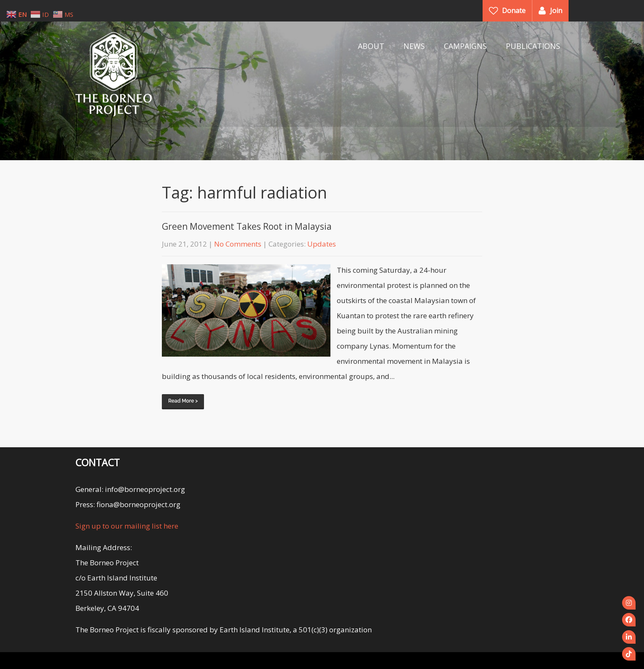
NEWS (414, 46)
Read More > (183, 401)
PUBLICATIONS (533, 46)
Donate (514, 11)
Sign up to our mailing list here (127, 526)
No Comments (238, 244)
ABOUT (371, 46)
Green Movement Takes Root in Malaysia (247, 226)
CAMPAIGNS (465, 46)
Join (556, 11)
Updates (322, 244)
